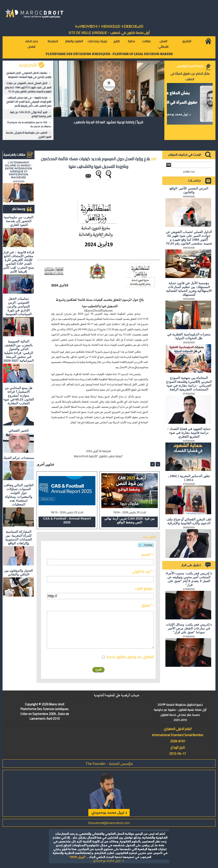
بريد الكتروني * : (143, 571)
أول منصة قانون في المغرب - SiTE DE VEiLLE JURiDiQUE (109, 33)
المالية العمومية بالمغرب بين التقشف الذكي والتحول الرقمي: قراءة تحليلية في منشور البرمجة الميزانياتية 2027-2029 (19, 351)
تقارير (117, 41)
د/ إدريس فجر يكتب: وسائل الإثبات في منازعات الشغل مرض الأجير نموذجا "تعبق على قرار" (189, 628)
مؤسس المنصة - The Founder (109, 764)
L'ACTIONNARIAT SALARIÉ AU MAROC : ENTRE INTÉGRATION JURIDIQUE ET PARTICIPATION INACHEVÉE (19, 170)
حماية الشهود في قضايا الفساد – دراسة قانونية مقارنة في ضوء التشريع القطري (189, 433)
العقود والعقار (74, 41)
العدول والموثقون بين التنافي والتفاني (19, 572)
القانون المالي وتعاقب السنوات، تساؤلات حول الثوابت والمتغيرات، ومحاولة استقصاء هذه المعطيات (18, 495)
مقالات (146, 41)
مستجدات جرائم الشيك (18, 458)
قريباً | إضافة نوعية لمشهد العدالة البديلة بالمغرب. (108, 122)
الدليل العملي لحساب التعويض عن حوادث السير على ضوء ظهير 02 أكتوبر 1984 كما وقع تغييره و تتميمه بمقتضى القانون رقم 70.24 (28, 87)
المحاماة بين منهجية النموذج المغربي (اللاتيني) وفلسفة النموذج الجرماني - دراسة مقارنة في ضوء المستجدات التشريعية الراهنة (189, 384)
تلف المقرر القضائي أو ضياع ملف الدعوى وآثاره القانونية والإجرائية (189, 521)
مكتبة (131, 41)
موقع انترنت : (144, 588)
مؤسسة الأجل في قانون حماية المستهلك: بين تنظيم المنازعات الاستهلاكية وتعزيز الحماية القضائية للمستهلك (189, 289)
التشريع (187, 41)
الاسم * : (148, 555)
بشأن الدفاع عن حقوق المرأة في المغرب (190, 76)
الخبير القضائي (18, 430)
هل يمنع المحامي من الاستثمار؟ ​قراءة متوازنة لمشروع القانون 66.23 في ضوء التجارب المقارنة (18, 395)
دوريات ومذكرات (97, 41)
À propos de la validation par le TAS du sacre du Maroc (29, 124)
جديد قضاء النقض (31, 44)
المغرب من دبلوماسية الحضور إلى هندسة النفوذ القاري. (29, 135)
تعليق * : (148, 605)
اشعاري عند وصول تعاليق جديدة (130, 657)
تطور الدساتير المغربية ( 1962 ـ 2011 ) (189, 478)
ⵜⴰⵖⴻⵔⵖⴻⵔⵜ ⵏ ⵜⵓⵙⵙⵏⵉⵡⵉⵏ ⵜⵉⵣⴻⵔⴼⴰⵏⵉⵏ (109, 27)
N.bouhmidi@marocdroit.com (109, 823)
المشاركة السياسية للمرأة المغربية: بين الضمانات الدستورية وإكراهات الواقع (18, 537)
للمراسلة (53, 41)
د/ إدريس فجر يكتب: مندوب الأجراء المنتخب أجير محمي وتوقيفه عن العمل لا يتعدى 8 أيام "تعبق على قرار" (189, 579)
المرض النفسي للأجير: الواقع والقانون (189, 190)
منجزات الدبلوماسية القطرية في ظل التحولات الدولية (189, 336)
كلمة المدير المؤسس (190, 66)
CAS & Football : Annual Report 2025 (67, 520)
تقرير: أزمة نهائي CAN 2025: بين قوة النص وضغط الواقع (31, 114)
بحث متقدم (189, 171)
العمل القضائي (163, 44)
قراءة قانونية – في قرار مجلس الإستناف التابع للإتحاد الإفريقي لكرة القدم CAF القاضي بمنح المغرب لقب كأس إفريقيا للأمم (29, 102)
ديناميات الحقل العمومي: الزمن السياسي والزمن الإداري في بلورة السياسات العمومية (29, 75)
